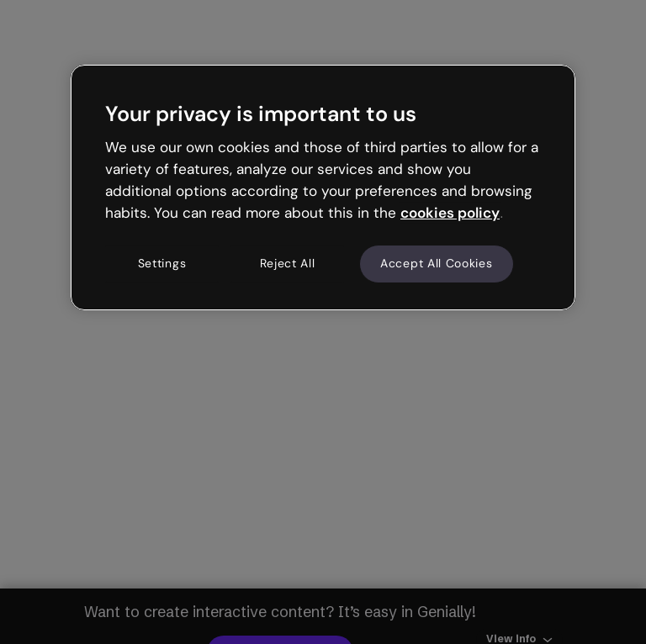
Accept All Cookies (437, 264)
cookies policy (450, 213)
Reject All (288, 264)
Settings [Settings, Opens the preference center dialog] (162, 264)
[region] (323, 187)
